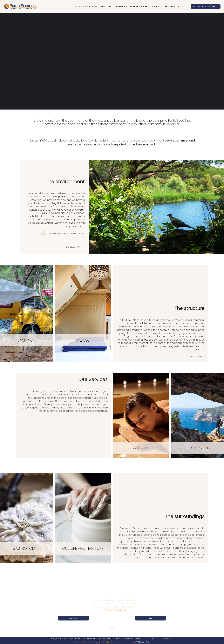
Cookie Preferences (114, 642)
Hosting (131, 642)
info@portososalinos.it (115, 610)
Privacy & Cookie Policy (87, 642)
